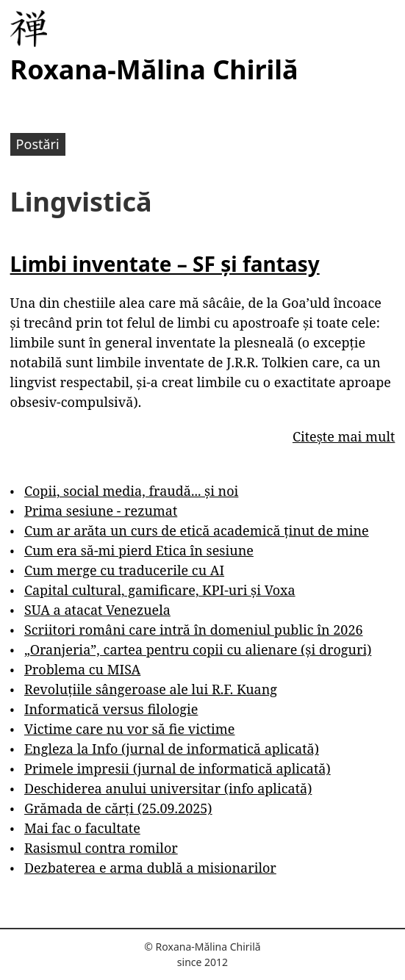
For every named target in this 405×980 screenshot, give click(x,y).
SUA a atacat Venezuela (97, 610)
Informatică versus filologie (111, 709)
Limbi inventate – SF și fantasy (165, 264)
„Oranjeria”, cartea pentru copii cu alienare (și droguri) (198, 649)
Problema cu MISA (82, 669)
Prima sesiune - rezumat (101, 511)
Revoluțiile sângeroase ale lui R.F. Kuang (151, 689)
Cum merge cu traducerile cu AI (124, 570)
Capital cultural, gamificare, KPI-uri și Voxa (160, 590)
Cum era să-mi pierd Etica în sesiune (139, 550)
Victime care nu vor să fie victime (130, 729)
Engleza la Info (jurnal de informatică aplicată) (172, 749)
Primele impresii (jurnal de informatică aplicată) (178, 768)
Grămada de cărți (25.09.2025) (118, 808)
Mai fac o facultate (82, 828)
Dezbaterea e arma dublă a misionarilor (150, 868)
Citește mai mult (344, 436)
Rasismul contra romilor (101, 848)
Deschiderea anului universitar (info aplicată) (168, 788)
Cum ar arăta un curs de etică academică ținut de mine (197, 530)
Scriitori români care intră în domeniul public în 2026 (194, 630)
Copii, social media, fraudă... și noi (131, 491)
